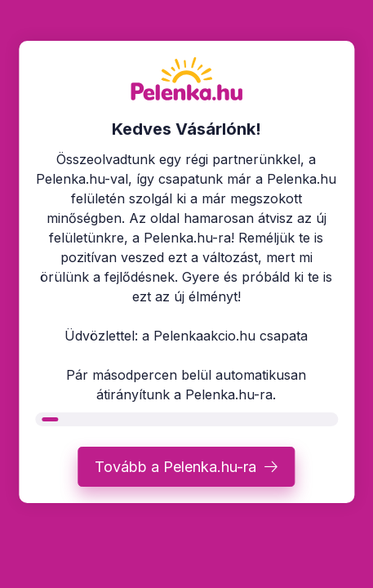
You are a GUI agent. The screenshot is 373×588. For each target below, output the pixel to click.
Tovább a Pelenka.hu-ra (175, 467)
